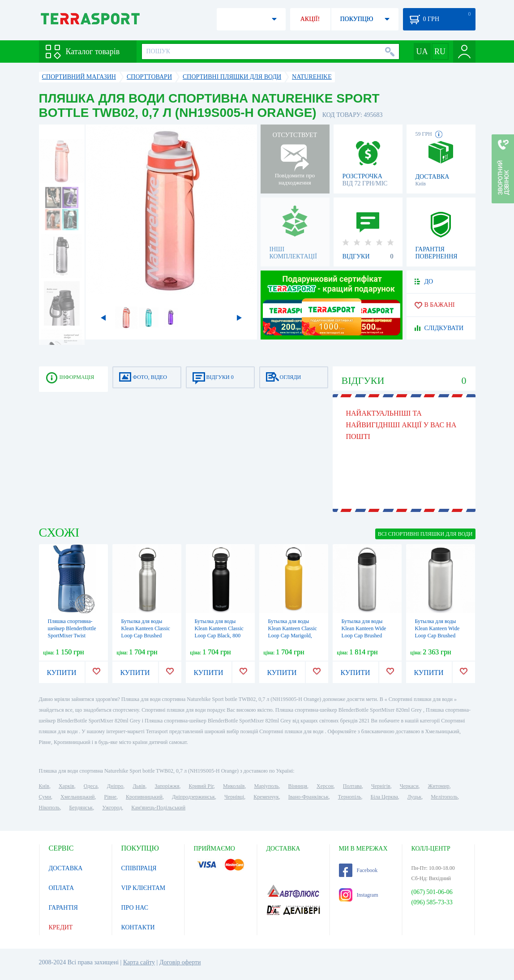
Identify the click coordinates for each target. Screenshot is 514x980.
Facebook (358, 870)
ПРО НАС (135, 908)
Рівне (110, 797)
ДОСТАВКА (66, 868)
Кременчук (266, 797)
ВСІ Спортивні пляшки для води (425, 534)
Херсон (325, 786)
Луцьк (415, 797)
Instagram (359, 895)
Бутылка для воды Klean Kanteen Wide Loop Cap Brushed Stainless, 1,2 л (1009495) (437, 636)
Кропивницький (144, 797)
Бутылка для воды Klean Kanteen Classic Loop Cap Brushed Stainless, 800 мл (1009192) (146, 636)
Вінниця (298, 786)
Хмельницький (77, 797)
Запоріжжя (167, 786)
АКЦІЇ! (310, 19)
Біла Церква (384, 797)
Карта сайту (139, 962)
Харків (66, 786)
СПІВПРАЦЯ (139, 868)
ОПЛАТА (62, 888)
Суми (45, 797)
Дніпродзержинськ (193, 797)
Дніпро (115, 786)
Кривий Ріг (201, 786)
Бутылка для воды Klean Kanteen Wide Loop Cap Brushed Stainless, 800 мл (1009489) (364, 636)
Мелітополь (444, 797)
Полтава (352, 786)
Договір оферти (180, 962)
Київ (44, 786)
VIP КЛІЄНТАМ (143, 888)
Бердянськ (81, 808)
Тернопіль (350, 797)
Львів (139, 786)
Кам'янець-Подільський (158, 808)
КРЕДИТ (61, 927)
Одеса (91, 786)
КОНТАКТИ (138, 927)
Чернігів (381, 786)
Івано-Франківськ (308, 797)
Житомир (439, 786)
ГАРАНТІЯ (63, 908)
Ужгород (112, 808)
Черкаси (409, 786)
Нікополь (49, 808)
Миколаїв (234, 786)
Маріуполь (267, 786)
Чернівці (234, 797)
